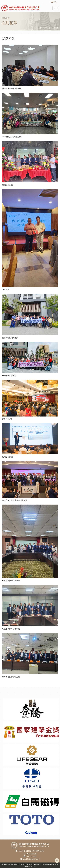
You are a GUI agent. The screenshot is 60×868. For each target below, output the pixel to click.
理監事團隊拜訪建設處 (11, 677)
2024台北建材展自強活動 (12, 137)
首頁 (40, 28)
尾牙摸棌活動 (8, 419)
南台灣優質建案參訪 (10, 338)
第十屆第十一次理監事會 (12, 88)
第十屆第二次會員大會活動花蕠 (15, 500)
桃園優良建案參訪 (9, 375)
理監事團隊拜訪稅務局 (11, 581)
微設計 (33, 866)
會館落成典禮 (8, 185)
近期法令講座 (8, 457)
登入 (54, 2)
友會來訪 (6, 289)
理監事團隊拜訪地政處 (11, 629)
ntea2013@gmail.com (31, 859)
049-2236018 (31, 854)
